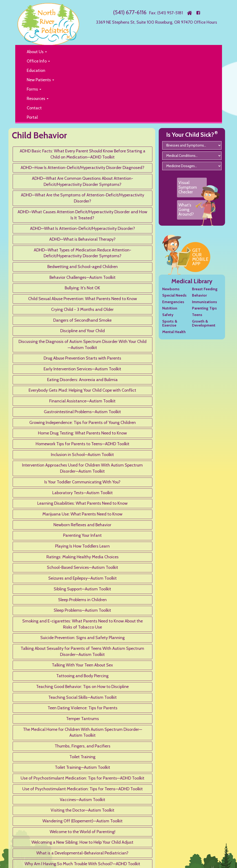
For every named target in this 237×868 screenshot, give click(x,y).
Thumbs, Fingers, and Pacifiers (83, 746)
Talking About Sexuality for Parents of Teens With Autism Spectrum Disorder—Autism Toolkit (82, 651)
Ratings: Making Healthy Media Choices (83, 557)
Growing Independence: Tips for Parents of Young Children (83, 423)
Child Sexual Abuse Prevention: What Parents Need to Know (83, 299)
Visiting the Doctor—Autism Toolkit (83, 810)
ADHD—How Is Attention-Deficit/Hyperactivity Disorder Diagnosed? (83, 168)
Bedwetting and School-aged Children (83, 267)
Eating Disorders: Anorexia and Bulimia (82, 380)
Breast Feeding (205, 289)
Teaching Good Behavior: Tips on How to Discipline (82, 687)
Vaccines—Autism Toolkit (83, 800)
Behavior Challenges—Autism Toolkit (83, 277)
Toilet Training (82, 757)
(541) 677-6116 (130, 12)
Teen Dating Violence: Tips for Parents (83, 708)
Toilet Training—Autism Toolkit (83, 767)
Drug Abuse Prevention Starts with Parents (82, 358)
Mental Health (174, 332)
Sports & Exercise (170, 323)
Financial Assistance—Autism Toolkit (82, 401)
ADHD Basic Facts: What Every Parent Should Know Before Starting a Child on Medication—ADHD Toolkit (83, 154)
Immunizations (205, 302)
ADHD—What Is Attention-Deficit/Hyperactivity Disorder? (83, 228)
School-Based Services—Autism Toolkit (83, 567)
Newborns (171, 289)
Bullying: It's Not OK (82, 288)
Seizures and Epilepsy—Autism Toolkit (83, 578)
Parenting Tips (204, 308)
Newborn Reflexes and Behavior (82, 525)
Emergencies (173, 302)
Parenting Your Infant (82, 535)
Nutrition (170, 308)
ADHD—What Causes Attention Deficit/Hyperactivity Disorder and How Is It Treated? (82, 215)
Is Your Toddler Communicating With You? (82, 482)
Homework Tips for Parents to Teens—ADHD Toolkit (83, 444)
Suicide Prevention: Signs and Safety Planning (83, 638)
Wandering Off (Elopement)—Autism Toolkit (83, 821)
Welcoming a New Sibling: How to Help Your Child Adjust (82, 842)
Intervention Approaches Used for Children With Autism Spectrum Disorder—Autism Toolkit (82, 468)
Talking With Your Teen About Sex (82, 665)
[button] (120, 52)
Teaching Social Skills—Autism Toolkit (83, 697)
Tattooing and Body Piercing (82, 676)
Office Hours (205, 22)
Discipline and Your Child (83, 331)
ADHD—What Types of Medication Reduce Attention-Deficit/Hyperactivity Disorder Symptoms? (83, 253)
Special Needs (174, 295)
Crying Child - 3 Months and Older (82, 309)
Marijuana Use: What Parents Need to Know (82, 514)
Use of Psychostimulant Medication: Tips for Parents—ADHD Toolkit (83, 778)
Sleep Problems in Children (82, 600)
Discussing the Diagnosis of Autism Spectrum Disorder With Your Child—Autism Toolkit (83, 345)
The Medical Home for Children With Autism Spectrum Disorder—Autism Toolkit (83, 732)
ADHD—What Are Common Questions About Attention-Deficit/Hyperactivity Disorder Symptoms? (83, 181)
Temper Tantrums (83, 719)
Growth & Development (204, 323)
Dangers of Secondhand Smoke (82, 320)
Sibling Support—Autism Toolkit (82, 589)
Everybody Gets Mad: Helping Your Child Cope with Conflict (82, 390)
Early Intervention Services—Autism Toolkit (82, 369)
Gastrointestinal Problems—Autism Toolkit (82, 412)
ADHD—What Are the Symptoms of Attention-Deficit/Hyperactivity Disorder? (83, 198)
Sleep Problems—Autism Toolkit (82, 610)
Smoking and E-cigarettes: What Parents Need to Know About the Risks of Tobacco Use (83, 624)
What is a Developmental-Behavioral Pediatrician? (82, 853)
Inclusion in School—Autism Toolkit (82, 455)
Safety (168, 315)
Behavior (199, 295)
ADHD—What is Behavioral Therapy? (82, 239)
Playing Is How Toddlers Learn (82, 546)
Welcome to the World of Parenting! (83, 832)
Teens (197, 315)
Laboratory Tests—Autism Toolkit (83, 493)
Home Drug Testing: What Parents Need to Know (82, 433)
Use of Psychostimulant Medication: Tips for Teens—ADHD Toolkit (83, 789)
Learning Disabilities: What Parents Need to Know (82, 503)
